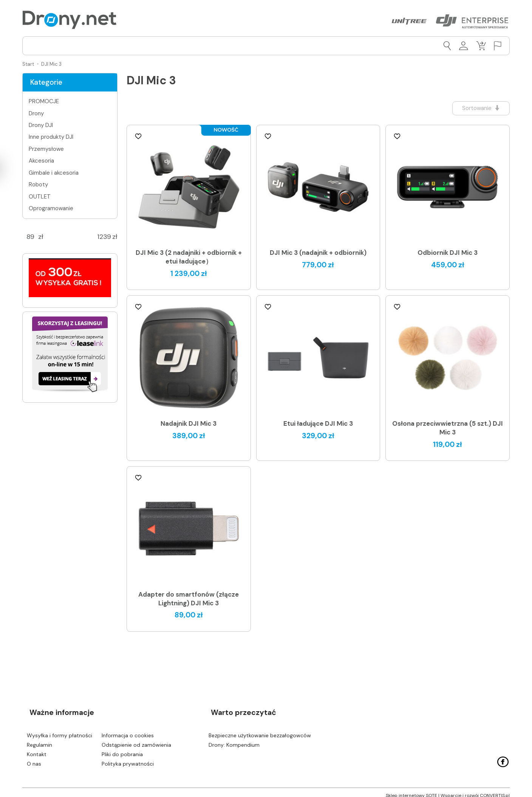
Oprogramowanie (51, 208)
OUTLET (40, 197)
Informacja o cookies (128, 730)
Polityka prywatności (128, 758)
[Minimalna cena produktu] (30, 237)
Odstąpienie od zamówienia (136, 739)
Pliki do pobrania (122, 749)
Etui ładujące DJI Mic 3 (318, 424)
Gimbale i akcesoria (54, 173)
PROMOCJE (44, 101)
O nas (34, 758)
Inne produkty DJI (51, 137)
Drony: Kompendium (234, 739)
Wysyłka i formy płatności (60, 730)
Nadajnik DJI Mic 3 (189, 424)
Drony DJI (41, 125)
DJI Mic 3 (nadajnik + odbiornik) (318, 253)
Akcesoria (41, 161)
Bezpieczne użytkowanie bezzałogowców (260, 730)
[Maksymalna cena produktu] (104, 237)
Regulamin (39, 739)
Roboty (38, 185)
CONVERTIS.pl (495, 789)
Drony (36, 113)
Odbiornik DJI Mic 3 (448, 253)
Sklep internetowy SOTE (411, 789)
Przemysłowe (46, 149)
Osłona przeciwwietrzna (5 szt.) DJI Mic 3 (448, 428)
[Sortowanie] (478, 108)
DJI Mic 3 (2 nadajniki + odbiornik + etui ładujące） (189, 257)
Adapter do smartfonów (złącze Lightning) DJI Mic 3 (189, 599)
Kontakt (37, 749)
